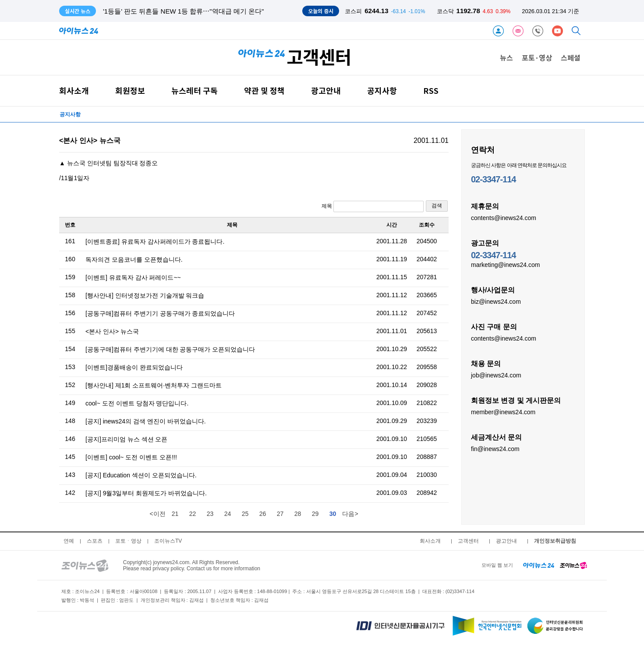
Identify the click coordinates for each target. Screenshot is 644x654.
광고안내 (326, 91)
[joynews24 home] (573, 565)
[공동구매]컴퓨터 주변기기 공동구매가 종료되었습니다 (160, 313)
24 (228, 514)
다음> (350, 514)
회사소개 (74, 91)
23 (210, 514)
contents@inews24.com (504, 217)
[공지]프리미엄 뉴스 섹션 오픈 (126, 439)
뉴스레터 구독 (195, 91)
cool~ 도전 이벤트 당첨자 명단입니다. (137, 403)
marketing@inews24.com (505, 264)
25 (245, 514)
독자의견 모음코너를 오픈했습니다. (134, 259)
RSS (431, 91)
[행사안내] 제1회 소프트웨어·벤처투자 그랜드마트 (154, 385)
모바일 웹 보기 (497, 565)
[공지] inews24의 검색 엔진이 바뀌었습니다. (146, 421)
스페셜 (571, 57)
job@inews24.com (496, 375)
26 (263, 514)
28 (298, 514)
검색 (437, 206)
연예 (69, 541)
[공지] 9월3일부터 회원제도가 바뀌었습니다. (146, 493)
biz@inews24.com (496, 301)
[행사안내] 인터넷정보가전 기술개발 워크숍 (145, 295)
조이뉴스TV (168, 541)
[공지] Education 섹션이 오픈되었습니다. (141, 475)
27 (280, 514)
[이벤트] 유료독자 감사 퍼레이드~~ (133, 277)
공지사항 (382, 91)
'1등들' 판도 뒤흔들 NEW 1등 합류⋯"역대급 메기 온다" (183, 11)
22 (193, 514)
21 (175, 514)
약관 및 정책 (264, 91)
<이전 (157, 514)
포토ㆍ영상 (128, 541)
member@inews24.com (503, 412)
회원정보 (130, 91)
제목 (373, 206)
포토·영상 (537, 57)
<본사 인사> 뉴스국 (112, 331)
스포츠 (95, 541)
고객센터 (468, 541)
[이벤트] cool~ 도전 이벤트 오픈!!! (131, 457)
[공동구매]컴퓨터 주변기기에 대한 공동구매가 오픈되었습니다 (170, 349)
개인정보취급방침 (555, 541)
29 (315, 514)
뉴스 (506, 57)
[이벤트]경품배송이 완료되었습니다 (134, 367)
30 (333, 514)
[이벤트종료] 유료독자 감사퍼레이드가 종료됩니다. (155, 242)
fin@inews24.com (495, 448)
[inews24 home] (539, 565)
